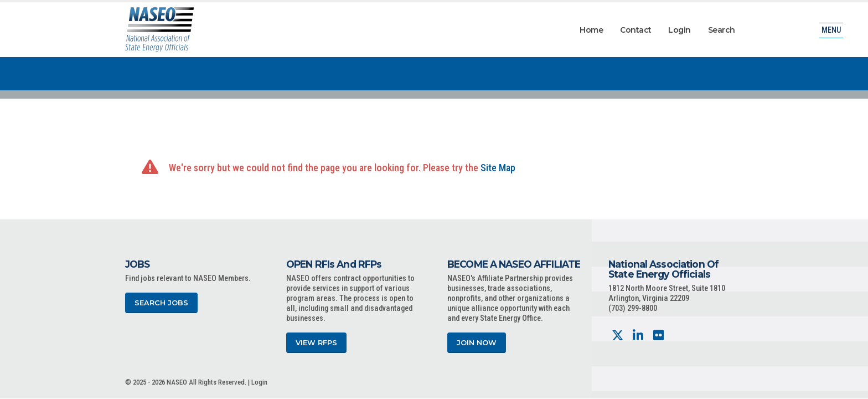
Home (591, 30)
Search (722, 30)
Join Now (477, 343)
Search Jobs (161, 303)
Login (680, 30)
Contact (636, 30)
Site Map (498, 168)
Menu (831, 30)
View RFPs (316, 343)
